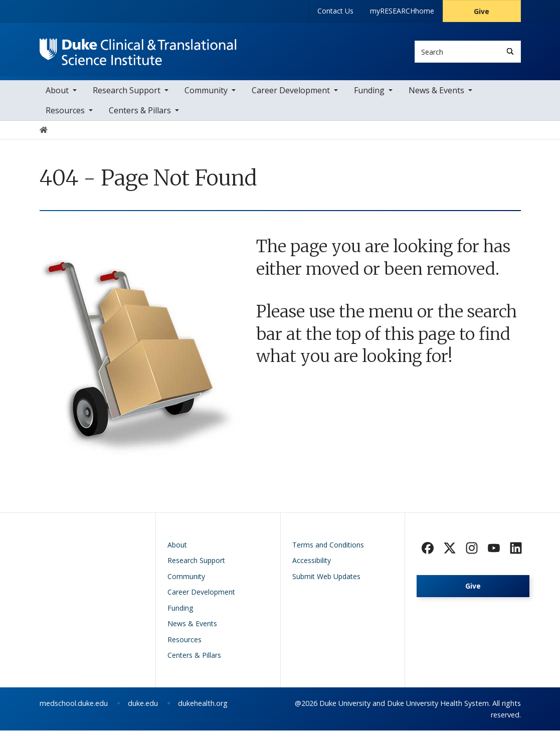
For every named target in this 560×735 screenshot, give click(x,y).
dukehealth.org (203, 708)
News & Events (436, 95)
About (57, 95)
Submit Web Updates (326, 581)
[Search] (510, 51)
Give (482, 11)
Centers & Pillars (140, 115)
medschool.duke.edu (74, 708)
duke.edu (143, 708)
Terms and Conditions (328, 549)
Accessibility (312, 565)
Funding (369, 95)
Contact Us (335, 11)
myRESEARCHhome (402, 11)
